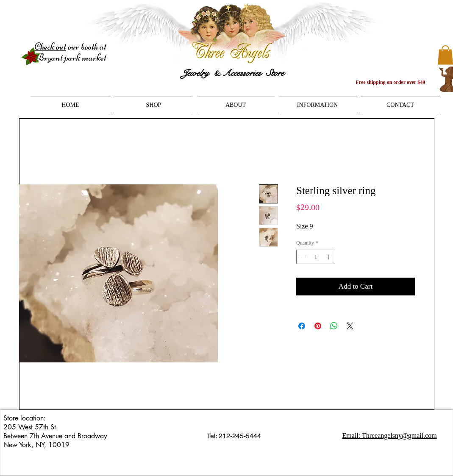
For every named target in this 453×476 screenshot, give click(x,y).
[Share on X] (350, 326)
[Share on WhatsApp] (334, 326)
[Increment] (329, 257)
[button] (154, 105)
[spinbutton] (316, 257)
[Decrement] (302, 257)
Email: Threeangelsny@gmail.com (390, 436)
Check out (50, 47)
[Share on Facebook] (302, 326)
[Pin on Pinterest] (318, 326)
